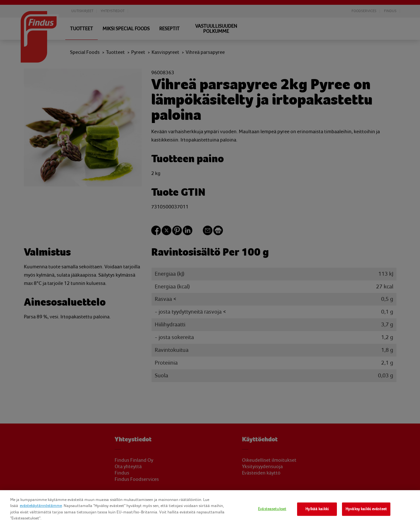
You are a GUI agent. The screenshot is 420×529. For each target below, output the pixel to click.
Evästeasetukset (272, 509)
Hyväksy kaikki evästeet (366, 509)
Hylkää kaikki (317, 509)
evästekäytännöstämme (41, 506)
